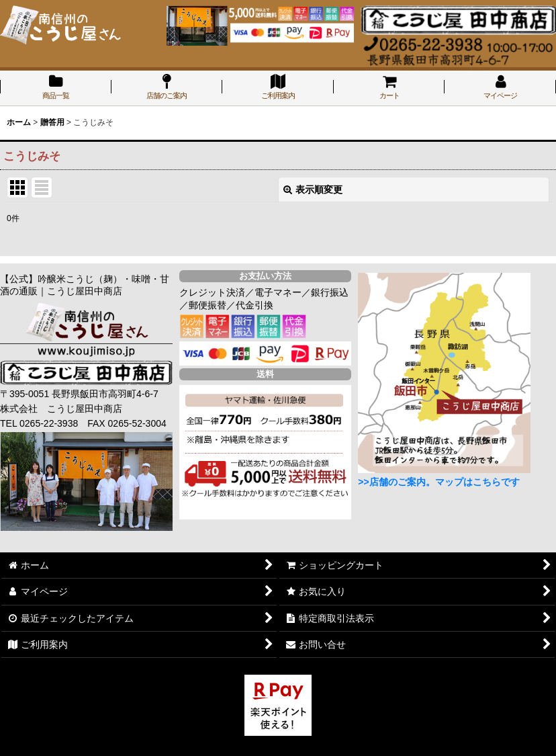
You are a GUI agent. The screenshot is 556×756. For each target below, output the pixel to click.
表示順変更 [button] (313, 190)
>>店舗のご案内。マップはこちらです (438, 482)
